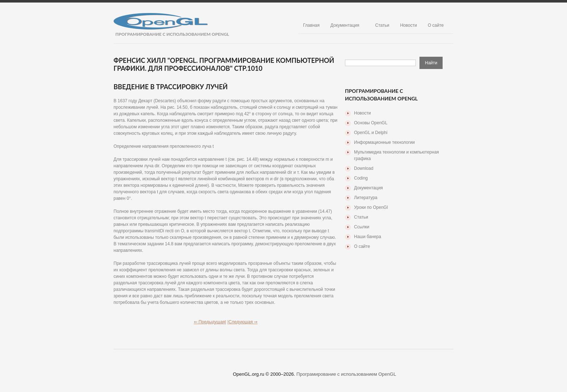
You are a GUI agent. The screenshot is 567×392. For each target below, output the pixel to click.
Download (364, 168)
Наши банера (368, 237)
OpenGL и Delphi (371, 133)
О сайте (436, 25)
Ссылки (362, 227)
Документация (345, 25)
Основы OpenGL (371, 123)
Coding (361, 178)
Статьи (382, 25)
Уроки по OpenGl (371, 207)
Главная (311, 25)
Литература (366, 198)
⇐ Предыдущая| (210, 322)
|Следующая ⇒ (243, 322)
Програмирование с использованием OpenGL (346, 374)
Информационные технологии (384, 142)
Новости (408, 25)
